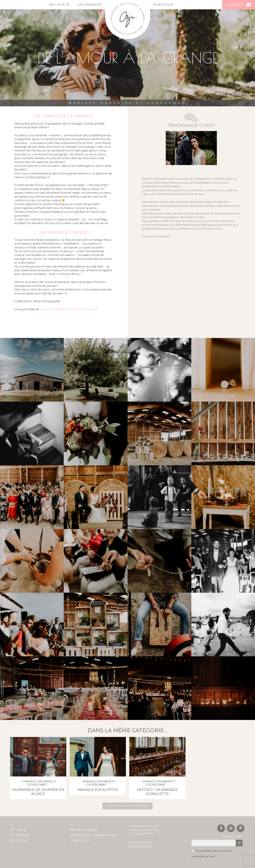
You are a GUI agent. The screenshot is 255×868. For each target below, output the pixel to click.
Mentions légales (84, 830)
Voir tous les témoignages (127, 806)
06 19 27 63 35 (144, 834)
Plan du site (80, 841)
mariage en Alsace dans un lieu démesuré (69, 309)
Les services (90, 5)
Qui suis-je (60, 5)
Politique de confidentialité (93, 835)
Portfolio (163, 5)
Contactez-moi (141, 845)
